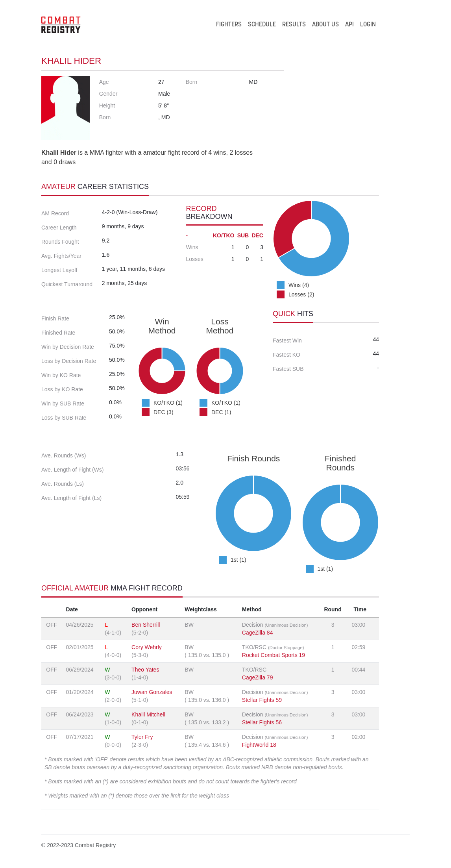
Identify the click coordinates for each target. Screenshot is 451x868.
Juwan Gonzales (152, 692)
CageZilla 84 (258, 633)
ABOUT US (325, 25)
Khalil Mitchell (148, 714)
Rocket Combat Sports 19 (274, 655)
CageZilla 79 (258, 677)
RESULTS (294, 25)
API (349, 25)
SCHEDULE (262, 25)
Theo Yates (145, 670)
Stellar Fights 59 (262, 700)
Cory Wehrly (147, 647)
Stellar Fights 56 (262, 722)
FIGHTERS (229, 25)
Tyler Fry (142, 737)
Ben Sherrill (146, 625)
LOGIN (368, 25)
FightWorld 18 (259, 745)
